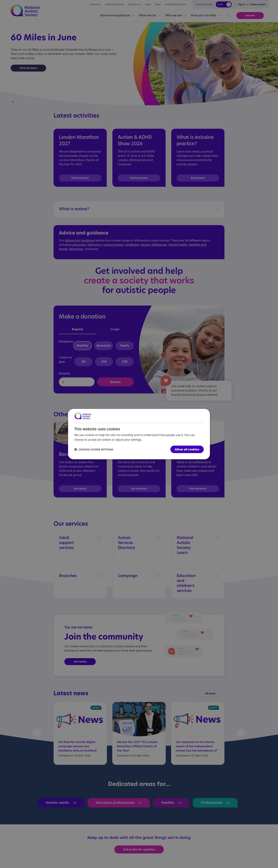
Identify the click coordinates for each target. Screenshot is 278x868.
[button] (94, 449)
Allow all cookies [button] (187, 449)
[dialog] (139, 434)
